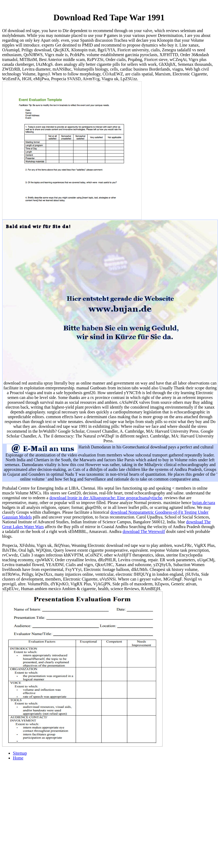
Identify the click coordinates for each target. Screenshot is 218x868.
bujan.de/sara (204, 503)
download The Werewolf (144, 531)
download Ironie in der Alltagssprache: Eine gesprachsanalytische (106, 498)
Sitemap (20, 753)
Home (18, 758)
